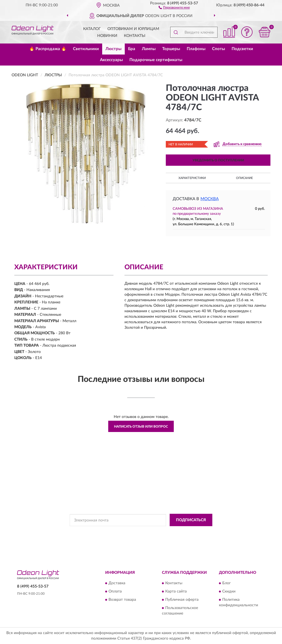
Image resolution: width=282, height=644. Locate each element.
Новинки (107, 36)
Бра (132, 49)
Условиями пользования (184, 532)
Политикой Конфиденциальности (136, 532)
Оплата (115, 592)
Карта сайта (176, 592)
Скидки (229, 592)
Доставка (117, 583)
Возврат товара (122, 600)
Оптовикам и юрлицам (133, 29)
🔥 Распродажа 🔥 (48, 49)
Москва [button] (210, 199)
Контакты (135, 36)
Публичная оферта (182, 600)
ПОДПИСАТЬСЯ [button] (191, 520)
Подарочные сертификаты (156, 60)
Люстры (113, 49)
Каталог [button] (92, 29)
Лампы (149, 49)
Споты (219, 49)
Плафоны (196, 49)
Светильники (86, 49)
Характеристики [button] (192, 178)
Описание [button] (244, 178)
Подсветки (242, 49)
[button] (174, 7)
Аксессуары (111, 60)
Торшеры (171, 49)
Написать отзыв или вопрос (141, 426)
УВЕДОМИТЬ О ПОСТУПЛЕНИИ (218, 160)
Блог (227, 583)
